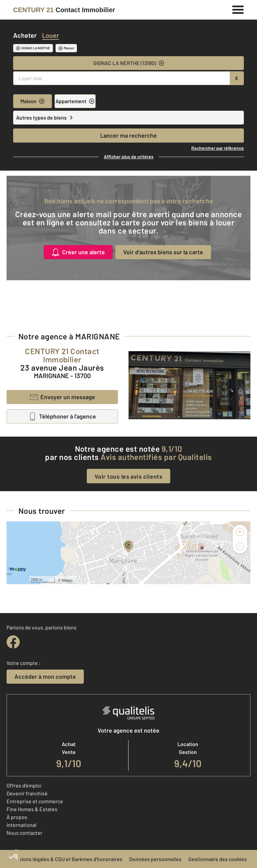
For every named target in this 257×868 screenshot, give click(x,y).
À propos (17, 817)
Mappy (67, 580)
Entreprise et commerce (35, 801)
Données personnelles (155, 859)
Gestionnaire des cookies (218, 859)
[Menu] (238, 9)
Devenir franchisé (27, 793)
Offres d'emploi (24, 785)
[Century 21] (64, 10)
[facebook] (13, 642)
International (22, 825)
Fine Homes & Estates (32, 809)
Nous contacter (24, 833)
